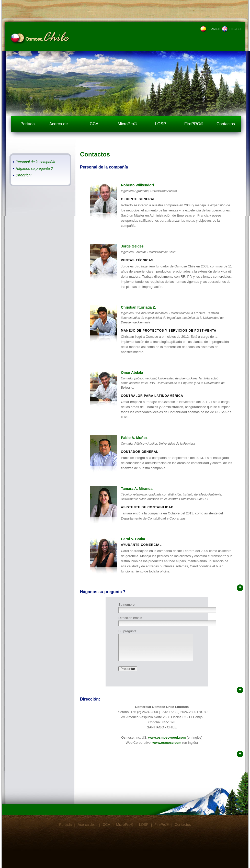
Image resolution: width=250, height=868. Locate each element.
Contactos (226, 124)
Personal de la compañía (35, 162)
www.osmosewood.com (167, 737)
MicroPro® (127, 124)
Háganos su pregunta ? (34, 168)
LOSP (161, 124)
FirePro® (162, 825)
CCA (94, 124)
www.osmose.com (167, 743)
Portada (28, 124)
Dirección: (24, 175)
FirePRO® (194, 124)
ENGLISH (236, 29)
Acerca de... (61, 124)
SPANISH (214, 29)
